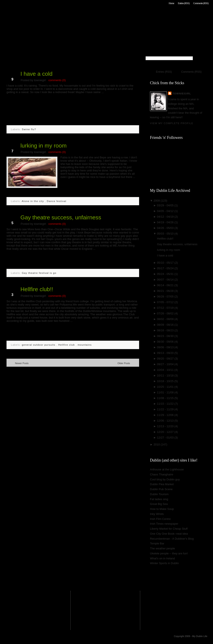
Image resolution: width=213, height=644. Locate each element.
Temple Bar (157, 543)
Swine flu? (29, 129)
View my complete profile (172, 123)
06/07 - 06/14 (166, 280)
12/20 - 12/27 (166, 432)
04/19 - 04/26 (166, 222)
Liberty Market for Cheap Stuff (169, 529)
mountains (85, 345)
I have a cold (36, 74)
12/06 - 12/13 (166, 421)
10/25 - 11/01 (166, 387)
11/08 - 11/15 (166, 398)
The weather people (162, 548)
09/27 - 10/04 (166, 364)
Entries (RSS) (184, 3)
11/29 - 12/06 (166, 415)
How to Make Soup (162, 509)
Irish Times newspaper (164, 524)
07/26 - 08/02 (166, 313)
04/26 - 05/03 (166, 228)
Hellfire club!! (37, 289)
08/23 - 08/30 (166, 336)
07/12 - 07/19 (166, 308)
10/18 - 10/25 (166, 381)
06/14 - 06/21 (166, 285)
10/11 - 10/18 (166, 375)
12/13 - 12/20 (166, 426)
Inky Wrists (157, 514)
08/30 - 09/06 (166, 342)
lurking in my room (43, 146)
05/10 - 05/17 (166, 263)
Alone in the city (33, 201)
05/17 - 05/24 (166, 268)
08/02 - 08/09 (166, 319)
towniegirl (182, 93)
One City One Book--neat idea (169, 534)
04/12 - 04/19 (166, 217)
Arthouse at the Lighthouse (167, 469)
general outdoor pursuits (39, 345)
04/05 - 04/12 (166, 211)
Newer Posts (22, 363)
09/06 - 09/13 (166, 347)
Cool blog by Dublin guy (165, 479)
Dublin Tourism (159, 494)
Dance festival (57, 201)
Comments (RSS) (201, 3)
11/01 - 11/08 (166, 392)
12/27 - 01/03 (166, 438)
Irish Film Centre (160, 519)
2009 (157, 201)
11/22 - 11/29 (166, 409)
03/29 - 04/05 (166, 205)
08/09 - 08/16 (166, 325)
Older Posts (124, 363)
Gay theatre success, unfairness (61, 217)
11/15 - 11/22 (166, 404)
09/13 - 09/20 (166, 353)
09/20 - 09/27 (166, 359)
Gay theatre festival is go (39, 273)
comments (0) (57, 80)
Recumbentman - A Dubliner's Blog (172, 539)
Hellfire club (67, 345)
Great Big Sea (159, 504)
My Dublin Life (62, 15)
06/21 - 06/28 (166, 291)
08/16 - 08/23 (166, 330)
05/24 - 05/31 (166, 274)
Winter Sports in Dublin (164, 563)
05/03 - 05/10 (166, 234)
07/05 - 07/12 (166, 302)
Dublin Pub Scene (161, 489)
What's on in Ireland (162, 558)
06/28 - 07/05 (166, 297)
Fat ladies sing (159, 499)
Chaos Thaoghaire (162, 474)
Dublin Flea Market (162, 484)
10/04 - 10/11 (166, 370)
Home (171, 3)
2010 (157, 444)
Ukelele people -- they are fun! (169, 553)
